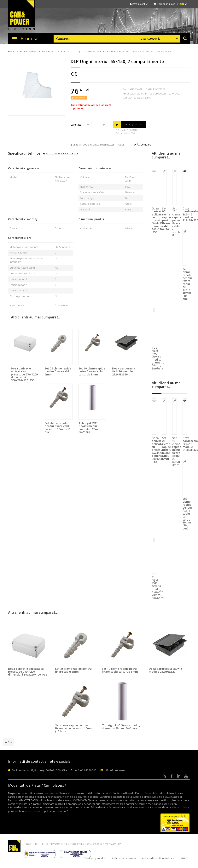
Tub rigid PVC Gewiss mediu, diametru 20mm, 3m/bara (90, 428)
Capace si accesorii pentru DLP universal (99, 51)
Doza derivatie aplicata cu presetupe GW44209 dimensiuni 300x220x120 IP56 (24, 374)
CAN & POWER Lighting (21, 15)
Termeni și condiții (95, 858)
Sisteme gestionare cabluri (35, 51)
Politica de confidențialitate (158, 858)
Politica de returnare (124, 858)
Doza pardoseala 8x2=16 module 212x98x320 (124, 371)
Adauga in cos (127, 125)
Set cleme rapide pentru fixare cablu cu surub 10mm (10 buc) (58, 428)
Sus (9, 742)
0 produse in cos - (170, 4)
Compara (144, 145)
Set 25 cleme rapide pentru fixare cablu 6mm (58, 371)
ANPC (184, 858)
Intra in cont (139, 4)
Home (11, 51)
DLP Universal (63, 51)
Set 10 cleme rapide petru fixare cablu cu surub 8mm (92, 371)
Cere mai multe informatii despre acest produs (97, 145)
